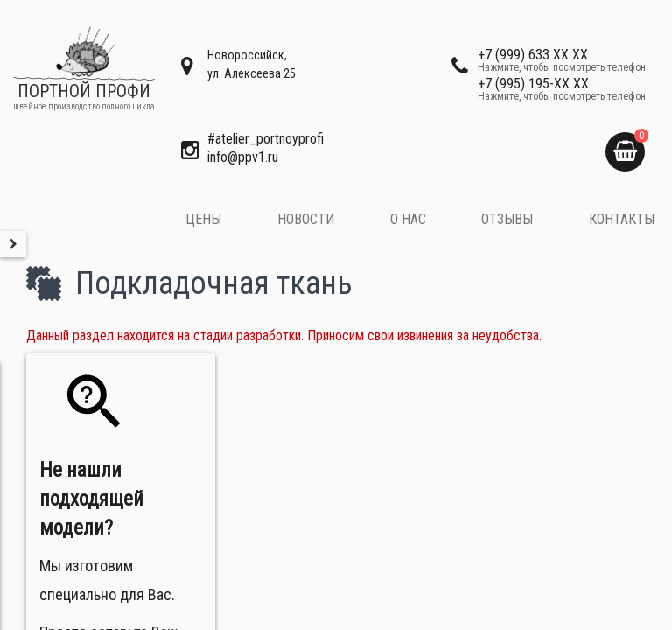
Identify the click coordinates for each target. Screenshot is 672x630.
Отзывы (507, 219)
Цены (203, 219)
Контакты (622, 219)
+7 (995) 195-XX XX (562, 88)
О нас (408, 219)
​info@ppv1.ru (243, 157)
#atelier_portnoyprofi (266, 139)
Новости (306, 219)
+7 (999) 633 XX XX (562, 59)
